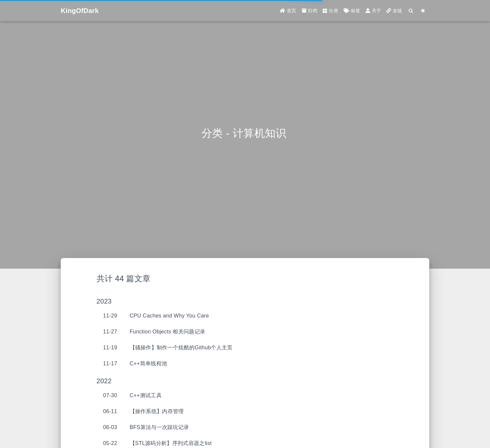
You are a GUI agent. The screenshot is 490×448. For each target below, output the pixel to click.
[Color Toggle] (423, 11)
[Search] (411, 11)
